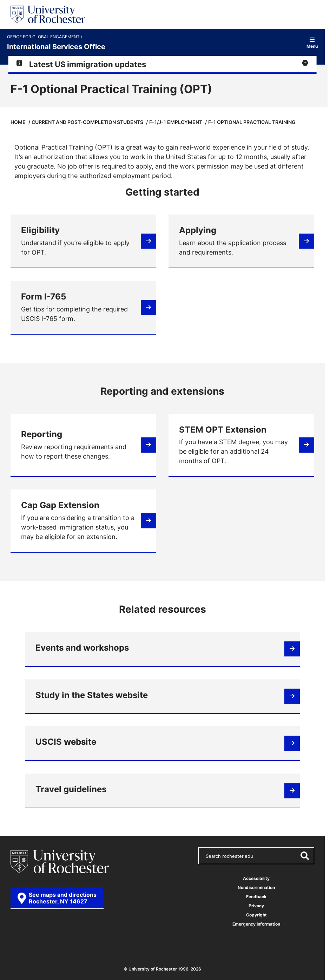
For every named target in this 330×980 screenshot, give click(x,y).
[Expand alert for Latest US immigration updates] (162, 64)
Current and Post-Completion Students (87, 122)
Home (18, 122)
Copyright (256, 915)
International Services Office (56, 46)
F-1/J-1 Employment (176, 122)
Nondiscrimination (256, 887)
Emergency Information (256, 924)
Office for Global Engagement (44, 37)
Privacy (256, 906)
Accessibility (256, 878)
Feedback (256, 897)
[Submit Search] (304, 856)
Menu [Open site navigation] (312, 43)
